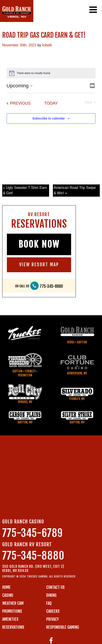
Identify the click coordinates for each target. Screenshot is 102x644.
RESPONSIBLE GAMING (63, 627)
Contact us (55, 587)
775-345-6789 (32, 533)
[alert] (51, 73)
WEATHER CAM (13, 603)
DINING (51, 595)
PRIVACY (52, 619)
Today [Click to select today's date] (51, 103)
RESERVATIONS (13, 627)
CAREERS (53, 611)
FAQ (49, 603)
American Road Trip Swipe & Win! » (75, 190)
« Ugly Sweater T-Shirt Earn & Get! (25, 190)
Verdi (71, 342)
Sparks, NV (25, 402)
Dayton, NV (25, 422)
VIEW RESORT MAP (39, 265)
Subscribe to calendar (48, 118)
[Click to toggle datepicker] (20, 86)
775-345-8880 (51, 286)
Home (6, 587)
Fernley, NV (77, 399)
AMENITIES (10, 619)
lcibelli (47, 45)
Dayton (82, 342)
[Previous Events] (19, 103)
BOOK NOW (39, 244)
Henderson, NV (77, 373)
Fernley (30, 371)
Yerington (25, 375)
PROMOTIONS (12, 611)
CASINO (8, 595)
